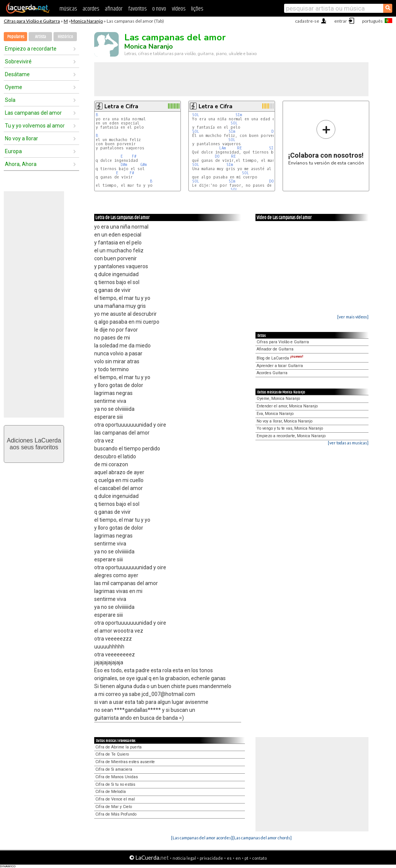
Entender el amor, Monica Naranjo (287, 406)
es (229, 858)
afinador (114, 9)
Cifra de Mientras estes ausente (125, 762)
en (238, 858)
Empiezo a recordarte (31, 49)
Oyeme (14, 87)
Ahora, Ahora (21, 164)
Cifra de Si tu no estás (115, 784)
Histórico (65, 37)
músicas (68, 9)
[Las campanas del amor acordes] (202, 838)
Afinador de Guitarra (275, 349)
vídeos (179, 9)
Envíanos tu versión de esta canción (326, 142)
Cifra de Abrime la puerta (118, 747)
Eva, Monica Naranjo (275, 414)
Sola (10, 100)
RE (239, 148)
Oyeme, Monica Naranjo (278, 399)
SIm (239, 115)
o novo (159, 9)
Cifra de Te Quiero (112, 754)
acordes (91, 9)
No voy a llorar (21, 138)
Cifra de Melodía (111, 792)
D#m (124, 165)
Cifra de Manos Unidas (117, 777)
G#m (144, 165)
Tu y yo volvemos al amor (35, 126)
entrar (341, 21)
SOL (196, 115)
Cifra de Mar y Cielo (114, 807)
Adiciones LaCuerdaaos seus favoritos (34, 444)
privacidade (211, 858)
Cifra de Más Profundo (116, 814)
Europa (13, 151)
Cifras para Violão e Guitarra (32, 21)
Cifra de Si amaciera (114, 769)
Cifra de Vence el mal (115, 799)
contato (259, 858)
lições (197, 9)
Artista (41, 37)
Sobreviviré (18, 61)
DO (217, 156)
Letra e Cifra (121, 106)
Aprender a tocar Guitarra (280, 366)
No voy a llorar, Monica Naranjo (284, 421)
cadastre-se (307, 21)
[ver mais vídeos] (353, 317)
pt (246, 858)
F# (134, 156)
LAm (222, 148)
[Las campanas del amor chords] (262, 838)
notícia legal (184, 858)
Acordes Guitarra (272, 373)
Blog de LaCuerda (280, 358)
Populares (16, 37)
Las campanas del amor (33, 113)
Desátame (17, 74)
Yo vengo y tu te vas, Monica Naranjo (290, 428)
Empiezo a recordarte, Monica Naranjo (291, 436)
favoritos (137, 9)
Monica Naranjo (87, 21)
